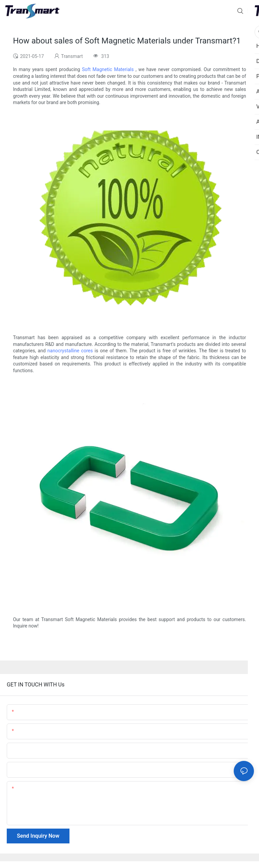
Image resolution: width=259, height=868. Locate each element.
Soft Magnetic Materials (108, 69)
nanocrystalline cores (70, 351)
